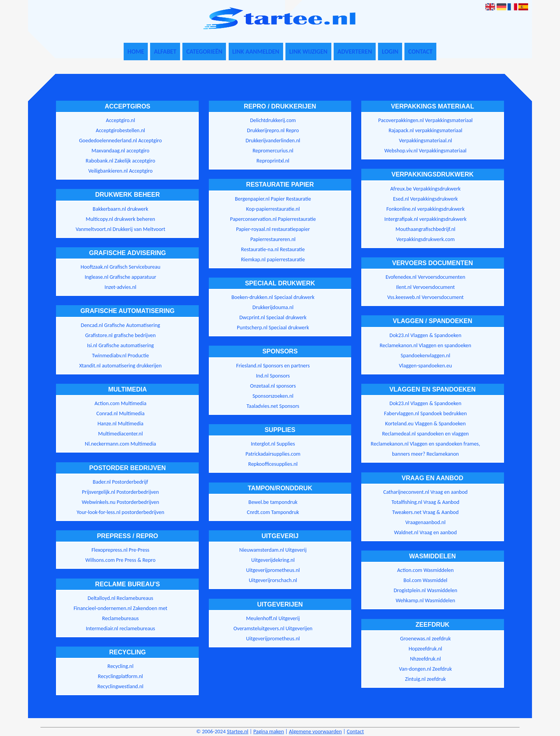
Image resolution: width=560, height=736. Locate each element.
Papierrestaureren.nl (273, 239)
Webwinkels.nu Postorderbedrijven (120, 502)
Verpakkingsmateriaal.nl (426, 141)
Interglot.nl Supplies (273, 444)
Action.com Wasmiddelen (425, 570)
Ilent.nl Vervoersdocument (426, 287)
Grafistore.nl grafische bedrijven (120, 335)
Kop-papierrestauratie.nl (273, 209)
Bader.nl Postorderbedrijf (121, 482)
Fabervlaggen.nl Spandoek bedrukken (426, 413)
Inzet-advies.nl (121, 287)
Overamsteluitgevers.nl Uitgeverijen (273, 628)
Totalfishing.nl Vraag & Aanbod (425, 502)
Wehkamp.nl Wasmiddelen (426, 601)
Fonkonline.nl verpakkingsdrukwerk (425, 209)
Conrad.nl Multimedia (121, 413)
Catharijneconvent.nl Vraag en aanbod (425, 492)
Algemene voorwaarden (315, 732)
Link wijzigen (308, 52)
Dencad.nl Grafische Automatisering (121, 325)
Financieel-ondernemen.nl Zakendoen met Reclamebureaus (120, 613)
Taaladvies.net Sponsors (273, 406)
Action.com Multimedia (120, 403)
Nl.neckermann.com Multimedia (120, 444)
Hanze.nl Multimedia (121, 424)
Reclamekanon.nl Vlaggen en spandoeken (425, 345)
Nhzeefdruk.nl (425, 659)
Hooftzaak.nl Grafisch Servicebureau (120, 267)
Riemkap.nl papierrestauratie (273, 260)
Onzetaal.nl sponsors (273, 386)
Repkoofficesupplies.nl (273, 464)
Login (390, 52)
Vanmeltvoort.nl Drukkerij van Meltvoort (120, 229)
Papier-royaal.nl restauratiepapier (273, 229)
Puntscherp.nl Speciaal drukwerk (273, 328)
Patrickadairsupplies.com (273, 454)
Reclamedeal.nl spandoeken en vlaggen (425, 434)
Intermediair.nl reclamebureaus (121, 628)
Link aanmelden (256, 52)
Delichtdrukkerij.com (273, 120)
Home (136, 52)
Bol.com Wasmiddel (426, 580)
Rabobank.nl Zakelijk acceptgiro (120, 161)
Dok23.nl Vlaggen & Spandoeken (426, 335)
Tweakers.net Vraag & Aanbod (426, 512)
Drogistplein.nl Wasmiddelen (425, 590)
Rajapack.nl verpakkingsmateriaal (425, 130)
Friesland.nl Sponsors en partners (273, 366)
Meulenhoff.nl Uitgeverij (273, 618)
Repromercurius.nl (273, 151)
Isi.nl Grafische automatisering (121, 345)
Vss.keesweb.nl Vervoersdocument (426, 297)
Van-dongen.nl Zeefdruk (425, 669)
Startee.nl (237, 732)
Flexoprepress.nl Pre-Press (120, 550)
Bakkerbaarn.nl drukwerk (120, 209)
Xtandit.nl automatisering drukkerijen (121, 366)
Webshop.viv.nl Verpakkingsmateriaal (425, 151)
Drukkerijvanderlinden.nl (273, 141)
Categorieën (204, 52)
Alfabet (165, 52)
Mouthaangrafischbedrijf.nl (425, 229)
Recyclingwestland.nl (121, 686)
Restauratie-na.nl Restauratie (273, 249)
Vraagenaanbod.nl (425, 522)
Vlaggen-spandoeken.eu (425, 366)
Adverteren (355, 52)
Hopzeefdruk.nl (425, 649)
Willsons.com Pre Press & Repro (121, 560)
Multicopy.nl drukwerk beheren (121, 219)
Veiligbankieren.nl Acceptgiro (120, 171)
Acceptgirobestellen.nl (120, 130)
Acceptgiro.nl (120, 120)
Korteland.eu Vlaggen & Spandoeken (425, 424)
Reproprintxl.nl (273, 161)
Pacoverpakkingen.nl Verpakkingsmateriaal (426, 120)
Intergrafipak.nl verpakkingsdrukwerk (425, 219)
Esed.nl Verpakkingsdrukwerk (425, 199)
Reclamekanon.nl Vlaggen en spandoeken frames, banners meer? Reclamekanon (425, 449)
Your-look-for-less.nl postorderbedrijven (120, 512)
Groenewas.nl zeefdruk (425, 639)
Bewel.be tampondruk (273, 502)
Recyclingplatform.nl (121, 676)
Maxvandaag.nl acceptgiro (120, 151)
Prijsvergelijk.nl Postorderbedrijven (121, 492)
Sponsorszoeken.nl (273, 396)
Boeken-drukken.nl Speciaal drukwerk (273, 297)
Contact (420, 52)
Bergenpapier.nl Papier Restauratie (273, 199)
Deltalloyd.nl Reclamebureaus (120, 598)
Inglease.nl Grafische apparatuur (121, 277)
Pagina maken (269, 732)
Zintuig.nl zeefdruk (425, 679)
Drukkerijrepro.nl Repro (273, 130)
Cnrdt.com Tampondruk (273, 512)
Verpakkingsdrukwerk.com (425, 239)
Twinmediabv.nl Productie (120, 356)
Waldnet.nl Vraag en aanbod (425, 532)
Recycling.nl (120, 666)
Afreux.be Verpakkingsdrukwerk (425, 189)
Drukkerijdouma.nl (273, 307)
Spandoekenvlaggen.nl (425, 356)
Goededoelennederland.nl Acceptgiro (120, 141)
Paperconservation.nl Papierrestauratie (273, 219)
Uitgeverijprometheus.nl (273, 570)
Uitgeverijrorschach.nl (273, 580)
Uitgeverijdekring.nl (273, 560)
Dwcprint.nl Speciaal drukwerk (273, 317)
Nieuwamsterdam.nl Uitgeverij (273, 550)
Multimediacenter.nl (120, 434)
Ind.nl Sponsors (273, 376)
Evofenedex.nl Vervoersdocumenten (426, 277)
